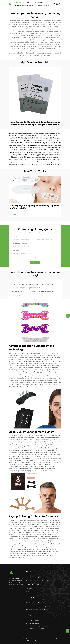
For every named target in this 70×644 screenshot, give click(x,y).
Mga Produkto (39, 2)
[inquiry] (68, 316)
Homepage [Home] (18, 2)
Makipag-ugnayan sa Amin (43, 5)
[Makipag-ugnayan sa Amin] (44, 581)
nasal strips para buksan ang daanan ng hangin (28, 295)
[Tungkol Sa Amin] (31, 581)
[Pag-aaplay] (31, 588)
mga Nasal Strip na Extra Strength (23, 291)
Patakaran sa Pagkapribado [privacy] (35, 641)
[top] (67, 631)
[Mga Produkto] (31, 584)
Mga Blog (30, 5)
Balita (24, 5)
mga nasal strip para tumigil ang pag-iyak (26, 288)
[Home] (31, 577)
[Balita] (31, 592)
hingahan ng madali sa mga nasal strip (25, 284)
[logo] (10, 4)
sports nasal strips (48, 284)
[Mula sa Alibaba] (44, 584)
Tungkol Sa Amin (28, 2)
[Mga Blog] (44, 577)
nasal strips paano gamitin (47, 291)
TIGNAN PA (14, 215)
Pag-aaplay (17, 5)
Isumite (35, 262)
